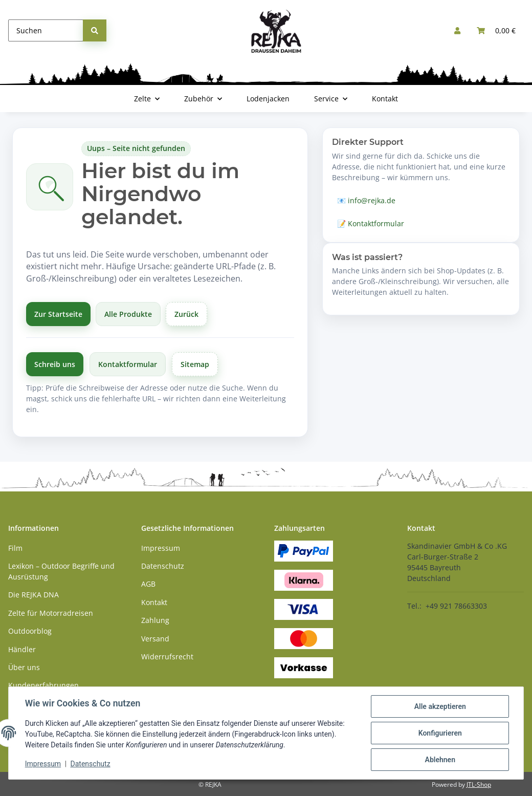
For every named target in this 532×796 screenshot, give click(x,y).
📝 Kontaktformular (371, 223)
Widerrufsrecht (167, 657)
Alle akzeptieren (440, 706)
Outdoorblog (30, 631)
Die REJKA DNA (34, 595)
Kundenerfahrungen (43, 685)
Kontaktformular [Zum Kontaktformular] (128, 364)
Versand (155, 639)
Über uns (24, 667)
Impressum (43, 764)
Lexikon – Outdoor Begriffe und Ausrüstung (61, 571)
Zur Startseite (58, 314)
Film (15, 548)
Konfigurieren (440, 733)
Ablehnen (440, 760)
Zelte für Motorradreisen (51, 613)
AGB (148, 584)
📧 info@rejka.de (366, 200)
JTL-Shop (479, 784)
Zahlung (155, 620)
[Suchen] (46, 30)
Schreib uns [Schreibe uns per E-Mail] (55, 364)
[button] (457, 30)
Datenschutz (91, 764)
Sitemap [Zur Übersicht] (195, 364)
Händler (22, 649)
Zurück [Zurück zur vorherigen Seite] (186, 314)
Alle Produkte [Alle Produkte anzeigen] (128, 314)
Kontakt (385, 99)
